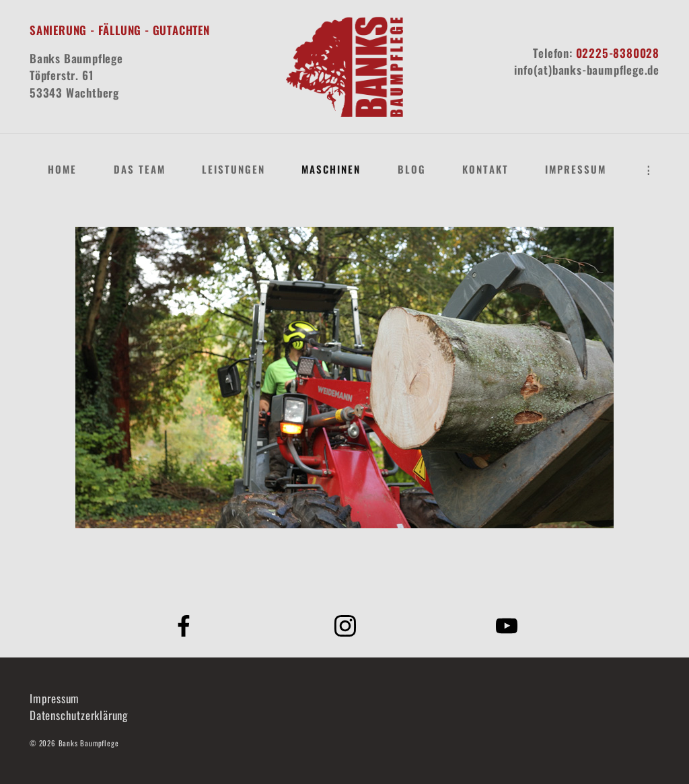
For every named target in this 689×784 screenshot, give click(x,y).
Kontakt (485, 169)
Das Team (140, 169)
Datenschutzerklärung (79, 715)
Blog (412, 169)
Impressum (576, 169)
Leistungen (233, 169)
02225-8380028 (618, 53)
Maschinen (331, 169)
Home (62, 169)
